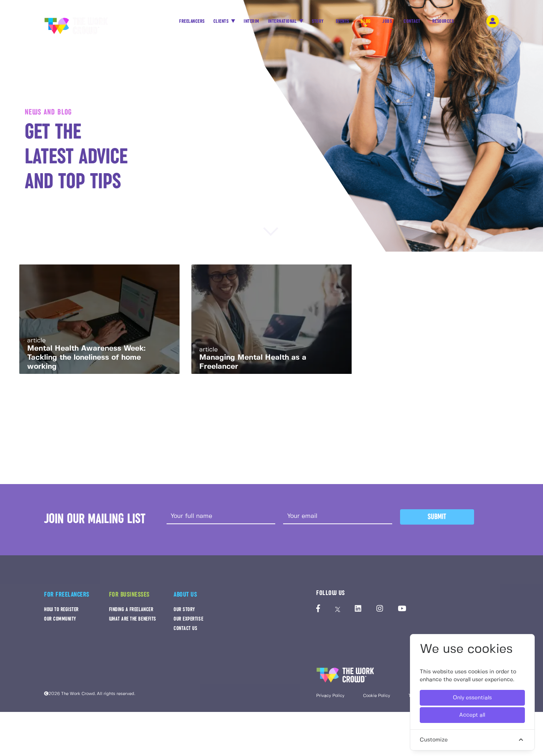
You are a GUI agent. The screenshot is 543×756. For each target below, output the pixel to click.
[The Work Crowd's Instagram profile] (380, 613)
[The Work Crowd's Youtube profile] (402, 613)
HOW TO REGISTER (61, 613)
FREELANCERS (198, 22)
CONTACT (420, 22)
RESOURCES (450, 22)
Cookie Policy (377, 699)
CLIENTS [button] (228, 20)
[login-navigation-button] (501, 20)
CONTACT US (185, 632)
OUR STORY (184, 613)
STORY (325, 22)
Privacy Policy (330, 699)
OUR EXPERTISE (188, 622)
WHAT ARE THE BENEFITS (133, 622)
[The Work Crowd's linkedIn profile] (358, 613)
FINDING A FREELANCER (131, 613)
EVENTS (349, 22)
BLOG (373, 22)
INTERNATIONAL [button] (289, 20)
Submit (437, 520)
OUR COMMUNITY (60, 622)
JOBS (394, 22)
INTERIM (258, 20)
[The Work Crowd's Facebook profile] (318, 613)
